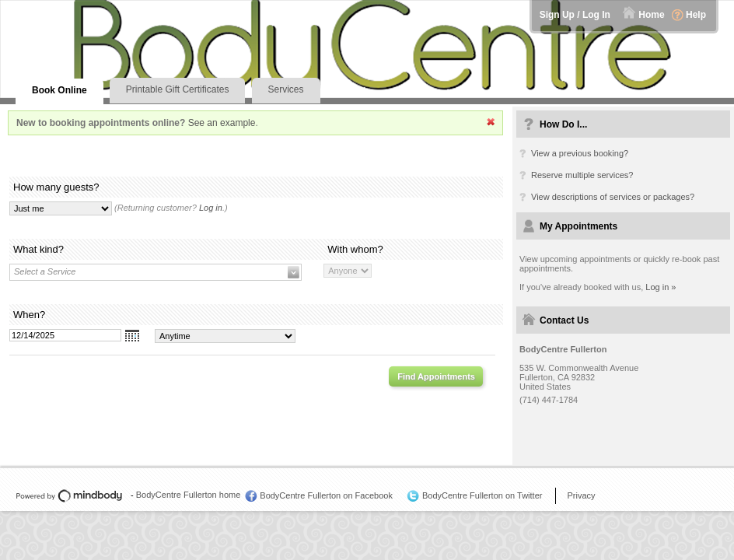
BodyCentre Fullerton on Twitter (482, 495)
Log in (211, 208)
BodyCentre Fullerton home (189, 495)
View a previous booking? (580, 153)
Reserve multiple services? (582, 175)
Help (696, 15)
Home (651, 15)
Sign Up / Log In (575, 15)
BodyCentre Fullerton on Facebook (326, 495)
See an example (222, 123)
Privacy (581, 495)
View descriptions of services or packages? (613, 197)
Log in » (661, 287)
